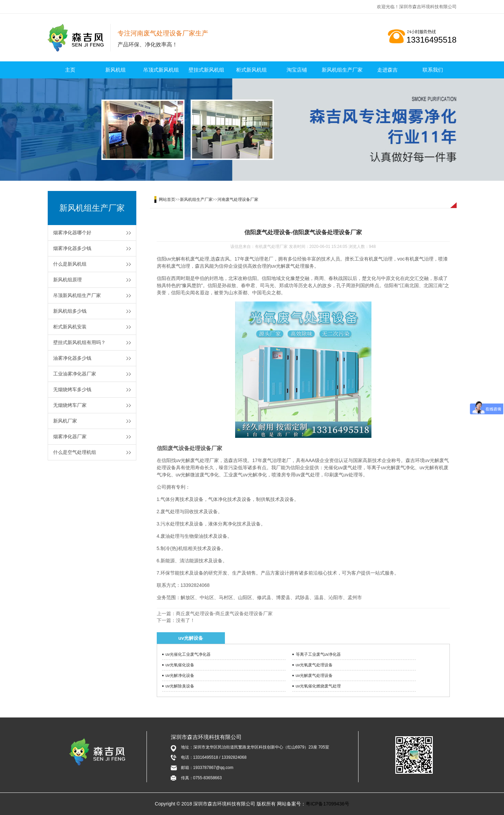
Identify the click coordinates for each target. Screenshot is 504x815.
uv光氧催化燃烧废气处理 (318, 686)
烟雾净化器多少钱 (72, 248)
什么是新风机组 (70, 264)
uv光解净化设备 (180, 676)
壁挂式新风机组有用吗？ (79, 342)
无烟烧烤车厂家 (70, 405)
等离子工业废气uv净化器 (318, 654)
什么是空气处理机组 (75, 452)
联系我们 (433, 70)
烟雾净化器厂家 (70, 436)
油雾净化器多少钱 (72, 358)
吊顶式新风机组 (161, 70)
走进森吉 (387, 70)
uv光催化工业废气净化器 (188, 654)
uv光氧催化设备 (180, 665)
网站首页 (167, 199)
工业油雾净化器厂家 (75, 374)
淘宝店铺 (297, 70)
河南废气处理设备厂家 (238, 199)
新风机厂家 (65, 421)
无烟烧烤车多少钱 (72, 389)
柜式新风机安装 (70, 327)
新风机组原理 (67, 280)
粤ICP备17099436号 (327, 804)
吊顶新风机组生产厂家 (77, 295)
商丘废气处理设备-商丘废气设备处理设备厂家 (224, 613)
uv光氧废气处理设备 (314, 665)
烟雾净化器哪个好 (72, 233)
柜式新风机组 (251, 70)
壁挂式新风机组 (206, 70)
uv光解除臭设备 (180, 686)
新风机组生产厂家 (342, 70)
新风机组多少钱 (70, 311)
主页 (70, 70)
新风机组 (116, 70)
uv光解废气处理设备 (314, 676)
